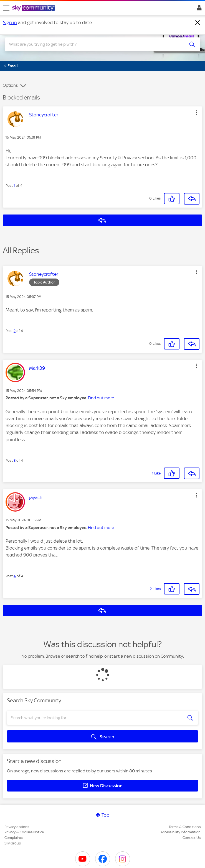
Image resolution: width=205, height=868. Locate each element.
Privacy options (17, 827)
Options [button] (10, 85)
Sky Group (13, 843)
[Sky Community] (34, 8)
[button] (197, 113)
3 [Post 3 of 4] (15, 460)
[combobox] (93, 44)
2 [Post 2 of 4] (15, 331)
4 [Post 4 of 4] (15, 576)
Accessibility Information (181, 832)
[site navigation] (6, 8)
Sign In (198, 9)
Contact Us (192, 838)
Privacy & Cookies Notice (24, 832)
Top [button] (105, 815)
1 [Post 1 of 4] (14, 186)
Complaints (14, 838)
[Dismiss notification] (198, 23)
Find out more (101, 398)
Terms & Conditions (185, 827)
